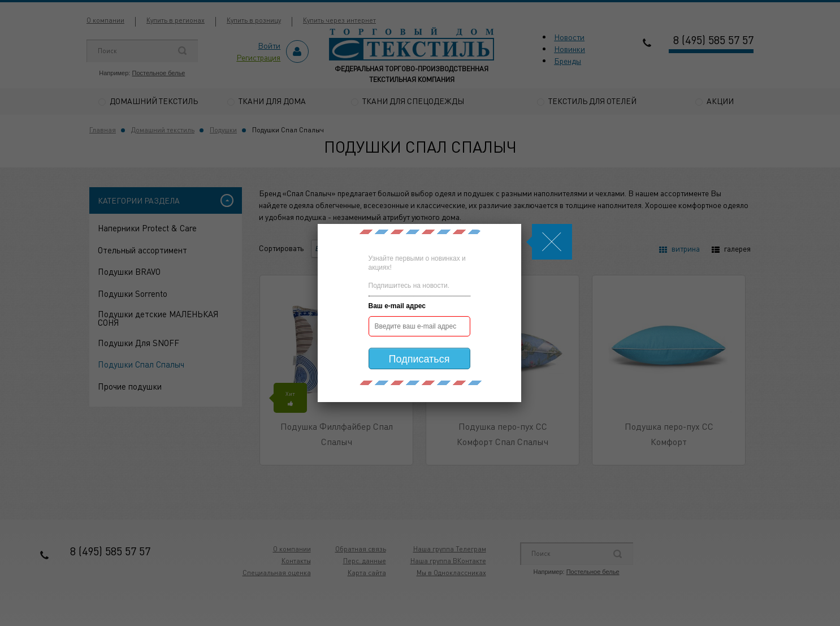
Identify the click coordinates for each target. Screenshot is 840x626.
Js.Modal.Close (552, 242)
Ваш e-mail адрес (397, 306)
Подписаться (419, 359)
